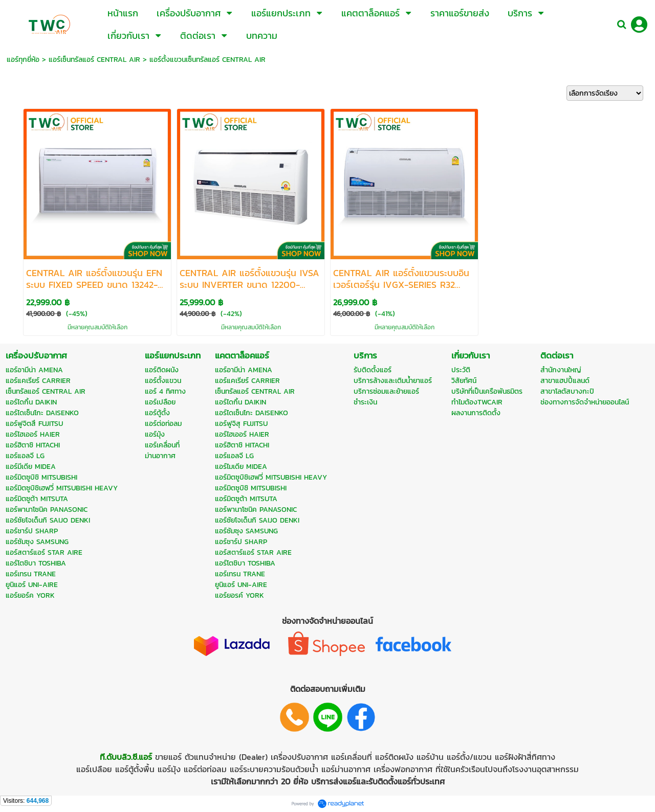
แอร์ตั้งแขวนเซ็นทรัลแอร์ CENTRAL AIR (208, 60)
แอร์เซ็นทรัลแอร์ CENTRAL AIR (94, 60)
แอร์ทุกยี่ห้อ (23, 60)
